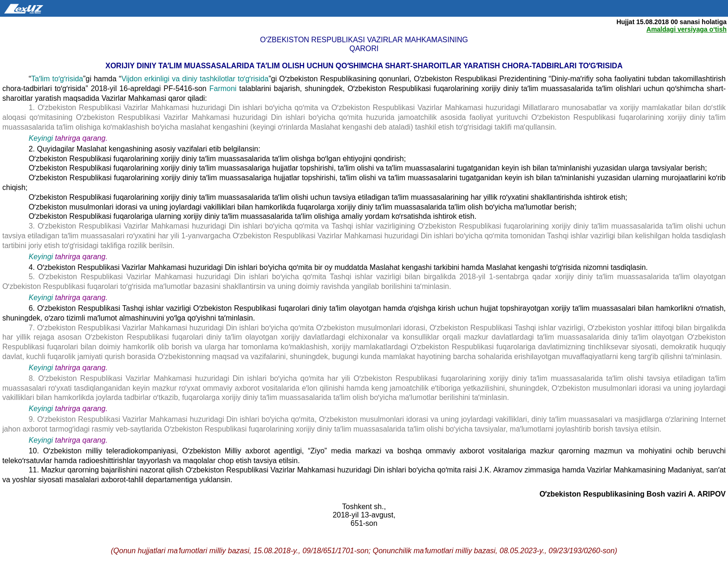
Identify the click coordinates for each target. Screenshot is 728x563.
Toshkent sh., (364, 507)
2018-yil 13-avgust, (364, 515)
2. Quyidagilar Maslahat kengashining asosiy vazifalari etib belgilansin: (145, 149)
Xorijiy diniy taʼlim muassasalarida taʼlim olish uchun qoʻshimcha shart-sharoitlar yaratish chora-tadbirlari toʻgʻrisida (364, 66)
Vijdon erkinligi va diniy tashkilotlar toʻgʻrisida (195, 79)
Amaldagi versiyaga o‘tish (686, 29)
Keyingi (41, 138)
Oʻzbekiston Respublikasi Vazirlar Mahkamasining (364, 40)
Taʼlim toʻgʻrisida (57, 79)
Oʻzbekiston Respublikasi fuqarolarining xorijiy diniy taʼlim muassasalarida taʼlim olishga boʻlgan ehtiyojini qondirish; (217, 159)
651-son (364, 523)
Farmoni (224, 88)
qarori (364, 49)
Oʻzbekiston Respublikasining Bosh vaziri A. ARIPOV (633, 494)
